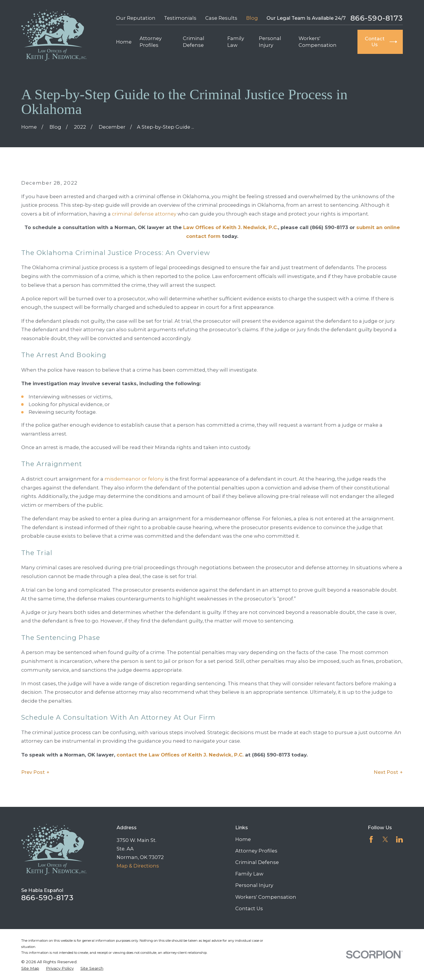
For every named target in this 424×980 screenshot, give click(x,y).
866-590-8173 (377, 18)
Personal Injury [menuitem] (270, 42)
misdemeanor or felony (134, 479)
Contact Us (249, 908)
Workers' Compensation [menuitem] (318, 42)
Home (243, 839)
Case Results (221, 18)
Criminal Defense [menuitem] (194, 42)
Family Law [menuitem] (236, 42)
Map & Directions (138, 866)
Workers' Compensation (266, 897)
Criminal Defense (257, 862)
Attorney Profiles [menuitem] (151, 42)
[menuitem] (30, 968)
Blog (252, 18)
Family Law (249, 874)
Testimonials (180, 18)
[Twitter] (385, 839)
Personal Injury (254, 885)
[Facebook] (371, 839)
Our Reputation (136, 18)
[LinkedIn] (399, 839)
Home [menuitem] (124, 42)
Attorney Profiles (256, 851)
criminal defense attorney (144, 214)
